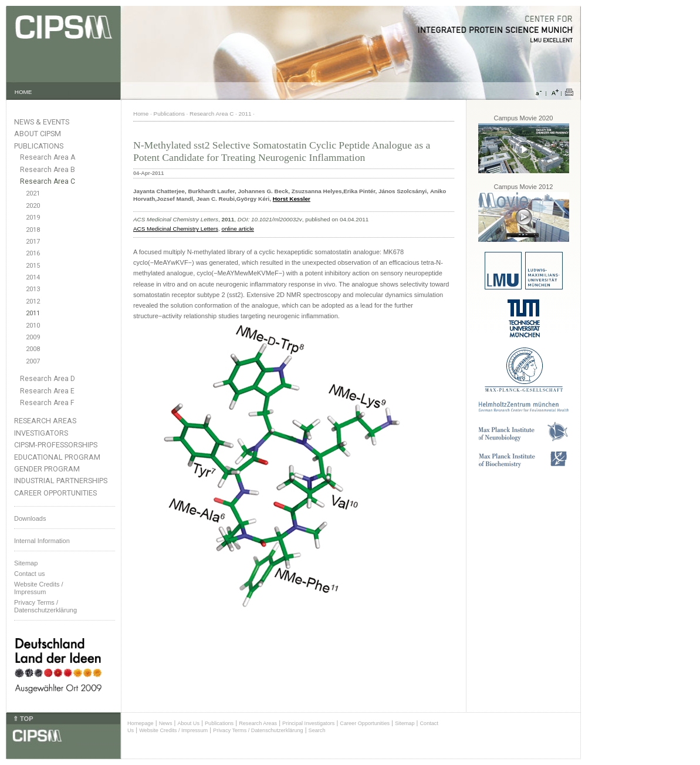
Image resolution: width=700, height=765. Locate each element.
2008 (33, 349)
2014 (33, 277)
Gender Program (47, 469)
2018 (33, 230)
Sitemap (26, 563)
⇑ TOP (23, 719)
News (166, 723)
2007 (33, 361)
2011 (33, 313)
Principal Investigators (308, 723)
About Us (188, 723)
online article (237, 229)
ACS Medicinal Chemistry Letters (176, 229)
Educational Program (57, 457)
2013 (33, 289)
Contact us (30, 574)
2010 (33, 326)
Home (141, 114)
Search (317, 730)
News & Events (42, 122)
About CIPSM (38, 134)
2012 (33, 301)
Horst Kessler (292, 199)
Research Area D (48, 379)
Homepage (141, 723)
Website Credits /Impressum (39, 588)
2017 (33, 242)
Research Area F (47, 403)
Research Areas (45, 421)
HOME (23, 92)
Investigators (41, 433)
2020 (33, 206)
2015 (33, 266)
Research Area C (48, 181)
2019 (33, 218)
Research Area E (47, 391)
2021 (33, 193)
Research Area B (48, 170)
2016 (33, 253)
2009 (33, 337)
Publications (39, 146)
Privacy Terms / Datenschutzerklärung (45, 606)
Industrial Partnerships (61, 481)
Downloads (30, 518)
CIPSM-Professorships (56, 445)
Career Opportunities (55, 493)
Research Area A (48, 157)
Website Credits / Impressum (173, 730)
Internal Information (42, 541)
